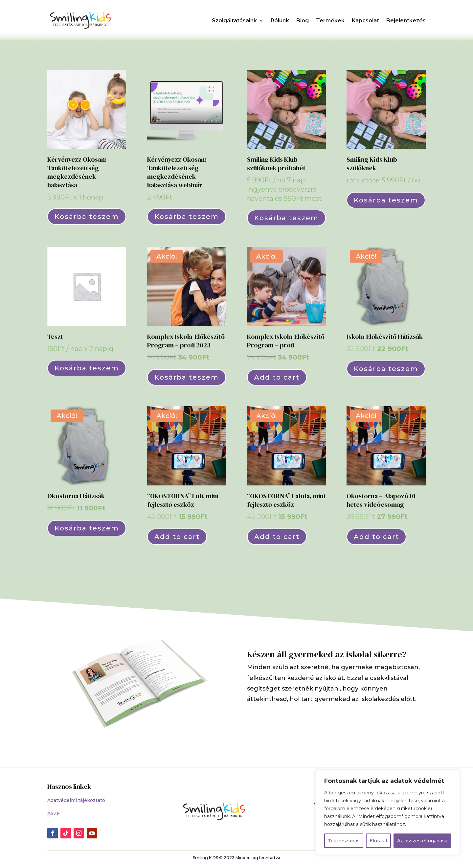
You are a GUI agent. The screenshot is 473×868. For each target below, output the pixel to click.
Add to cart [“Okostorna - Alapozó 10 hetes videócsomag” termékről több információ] (376, 537)
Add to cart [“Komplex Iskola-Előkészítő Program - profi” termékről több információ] (277, 377)
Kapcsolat (365, 21)
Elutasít (379, 841)
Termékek (330, 21)
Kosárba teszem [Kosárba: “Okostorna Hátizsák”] (87, 528)
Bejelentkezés (406, 21)
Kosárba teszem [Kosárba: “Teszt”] (87, 368)
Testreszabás (344, 841)
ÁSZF (54, 813)
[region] (388, 812)
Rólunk (280, 21)
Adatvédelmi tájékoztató (76, 800)
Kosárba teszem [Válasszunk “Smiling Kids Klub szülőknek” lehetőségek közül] (386, 200)
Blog (303, 21)
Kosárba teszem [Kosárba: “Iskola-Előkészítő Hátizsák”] (386, 369)
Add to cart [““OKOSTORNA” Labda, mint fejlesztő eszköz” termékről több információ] (277, 537)
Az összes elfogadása (422, 841)
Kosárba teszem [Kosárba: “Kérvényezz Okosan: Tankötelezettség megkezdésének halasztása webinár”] (187, 217)
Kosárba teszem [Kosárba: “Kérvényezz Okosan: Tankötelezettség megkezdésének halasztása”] (87, 217)
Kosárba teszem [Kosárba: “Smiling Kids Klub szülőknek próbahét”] (286, 218)
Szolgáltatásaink (234, 21)
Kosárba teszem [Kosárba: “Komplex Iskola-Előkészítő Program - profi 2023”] (187, 377)
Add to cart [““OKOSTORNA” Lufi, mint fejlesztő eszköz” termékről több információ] (177, 537)
